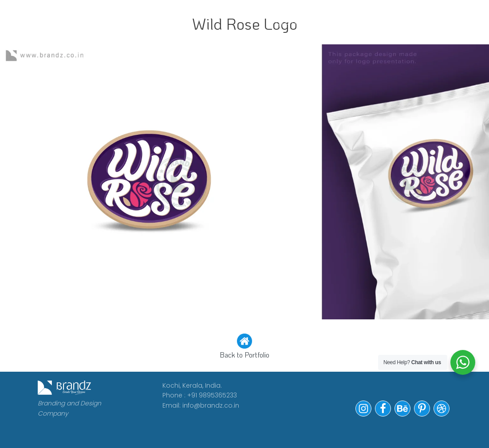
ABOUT (178, 12)
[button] (244, 347)
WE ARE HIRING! (292, 18)
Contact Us (430, 18)
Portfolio (365, 12)
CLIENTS (226, 12)
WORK (137, 12)
